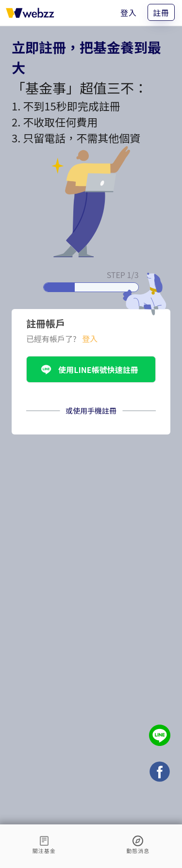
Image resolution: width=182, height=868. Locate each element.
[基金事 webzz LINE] (160, 736)
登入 (129, 13)
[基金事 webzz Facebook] (160, 773)
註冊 (161, 13)
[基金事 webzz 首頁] (30, 13)
